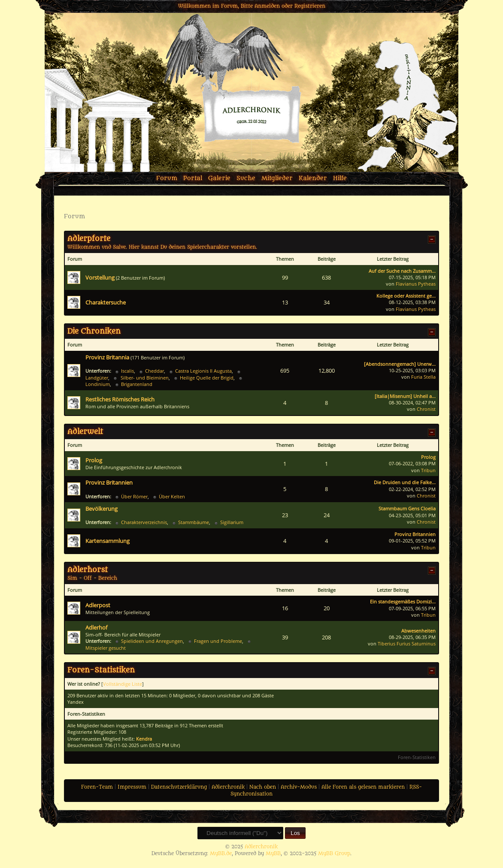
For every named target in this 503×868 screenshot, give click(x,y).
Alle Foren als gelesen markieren (363, 787)
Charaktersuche (106, 302)
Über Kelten (172, 496)
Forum (167, 178)
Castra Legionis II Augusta (203, 371)
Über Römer (134, 496)
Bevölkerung (102, 509)
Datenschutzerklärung (179, 787)
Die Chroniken (94, 332)
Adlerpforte (89, 239)
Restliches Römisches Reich (120, 399)
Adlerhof (96, 627)
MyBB (273, 853)
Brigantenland (137, 384)
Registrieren (310, 6)
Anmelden (267, 6)
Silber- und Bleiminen (144, 378)
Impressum (132, 787)
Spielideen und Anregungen (152, 641)
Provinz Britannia (107, 357)
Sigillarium (232, 522)
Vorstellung (100, 277)
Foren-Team (97, 787)
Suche (246, 178)
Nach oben (263, 787)
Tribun (428, 470)
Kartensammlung (108, 541)
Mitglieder (277, 178)
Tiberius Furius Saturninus (407, 643)
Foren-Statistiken (417, 757)
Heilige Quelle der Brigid (207, 378)
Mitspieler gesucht (106, 648)
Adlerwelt (85, 432)
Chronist (426, 409)
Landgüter (97, 378)
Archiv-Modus (299, 787)
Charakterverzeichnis (144, 522)
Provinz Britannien (109, 482)
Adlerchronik (228, 787)
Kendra (144, 739)
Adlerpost (98, 605)
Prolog (94, 460)
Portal (193, 178)
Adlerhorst (88, 570)
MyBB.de (221, 853)
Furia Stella (423, 377)
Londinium (98, 384)
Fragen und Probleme (218, 641)
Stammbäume (194, 522)
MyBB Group (334, 853)
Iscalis (127, 371)
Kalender (313, 178)
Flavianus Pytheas (416, 284)
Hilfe (340, 178)
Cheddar (155, 371)
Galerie (219, 178)
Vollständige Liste (123, 684)
